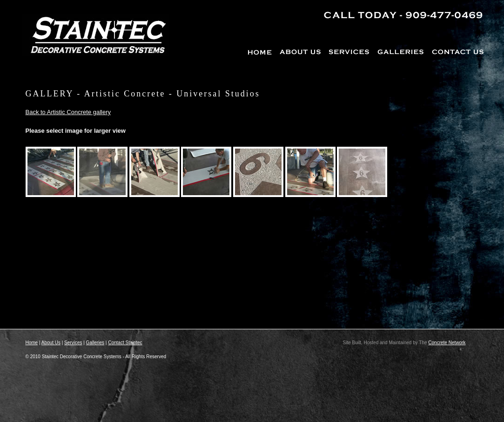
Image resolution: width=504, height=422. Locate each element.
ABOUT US (301, 51)
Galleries (95, 343)
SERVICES (349, 51)
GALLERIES (401, 51)
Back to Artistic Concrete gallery (68, 112)
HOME (262, 51)
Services (73, 343)
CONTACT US (457, 51)
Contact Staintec (125, 343)
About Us (51, 343)
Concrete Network (447, 343)
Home (32, 343)
